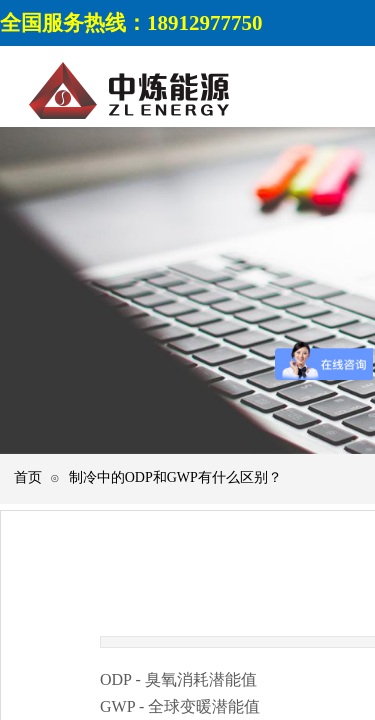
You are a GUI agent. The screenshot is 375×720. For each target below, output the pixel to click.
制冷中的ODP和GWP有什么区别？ (175, 477)
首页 (28, 477)
